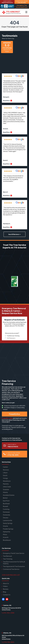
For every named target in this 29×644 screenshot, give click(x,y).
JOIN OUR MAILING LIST (11, 575)
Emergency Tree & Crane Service (14, 553)
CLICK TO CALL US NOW (22, 2)
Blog (4, 592)
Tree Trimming (8, 559)
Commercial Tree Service (11, 569)
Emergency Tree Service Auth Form (22, 6)
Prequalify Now (14, 414)
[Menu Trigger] (26, 12)
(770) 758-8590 (8, 642)
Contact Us (7, 595)
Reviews (6, 589)
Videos (5, 586)
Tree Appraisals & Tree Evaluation (14, 566)
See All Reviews (14, 234)
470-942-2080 (8, 613)
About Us (6, 583)
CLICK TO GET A (7, 2)
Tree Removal (7, 556)
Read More (8, 101)
